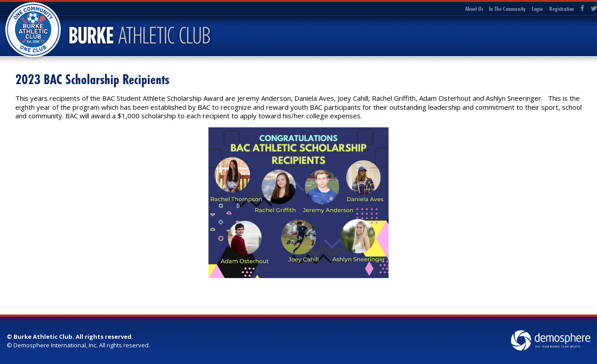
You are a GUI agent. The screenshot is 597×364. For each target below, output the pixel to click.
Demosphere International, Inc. (56, 345)
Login (537, 9)
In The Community (507, 9)
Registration (562, 9)
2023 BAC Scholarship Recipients (92, 79)
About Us (474, 9)
